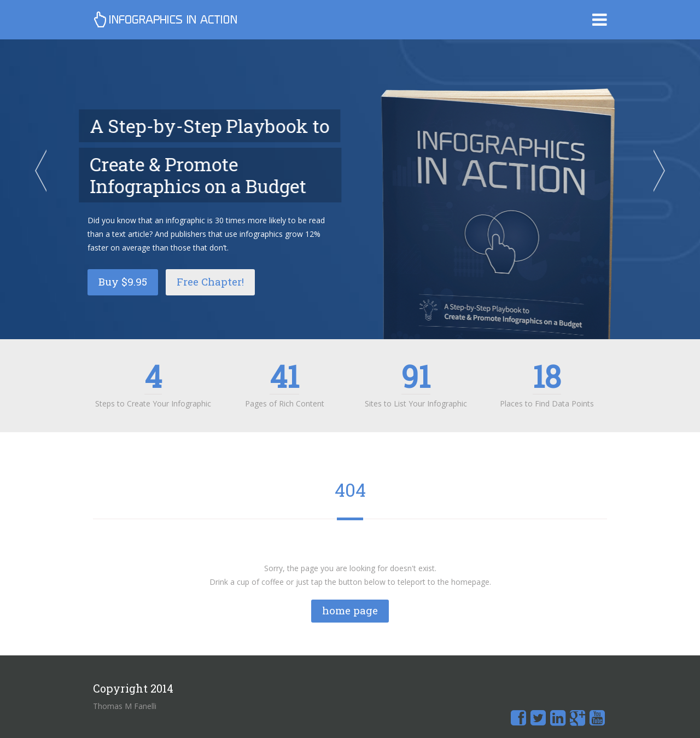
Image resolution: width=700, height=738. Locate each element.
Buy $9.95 (123, 281)
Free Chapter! (210, 281)
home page (350, 610)
